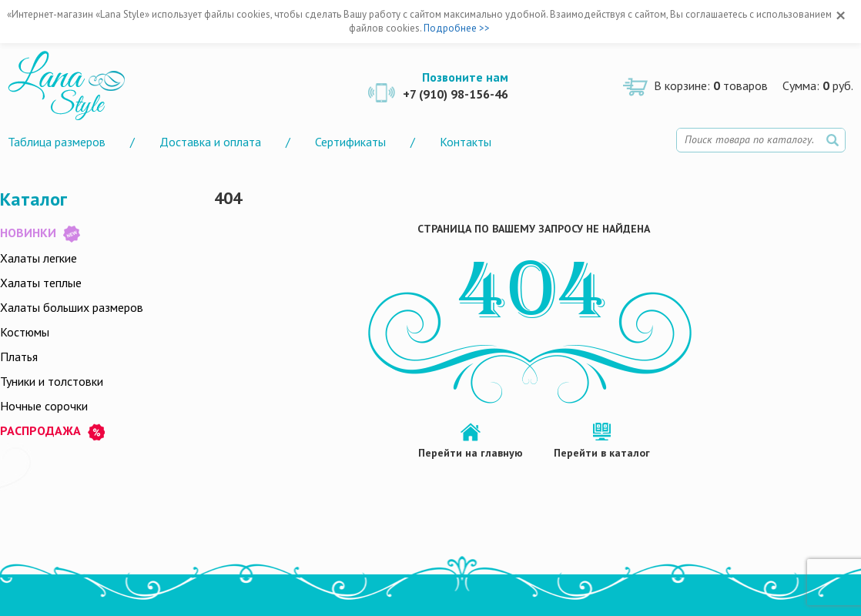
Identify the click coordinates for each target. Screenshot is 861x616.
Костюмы (25, 332)
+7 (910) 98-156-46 (456, 94)
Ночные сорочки (44, 406)
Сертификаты (350, 142)
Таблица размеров (57, 142)
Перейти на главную (471, 453)
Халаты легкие (39, 258)
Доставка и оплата (210, 142)
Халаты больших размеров (72, 307)
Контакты (466, 142)
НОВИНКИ (40, 234)
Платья (19, 357)
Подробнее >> (457, 28)
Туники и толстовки (52, 381)
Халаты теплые (41, 283)
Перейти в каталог (602, 453)
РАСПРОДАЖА (52, 432)
